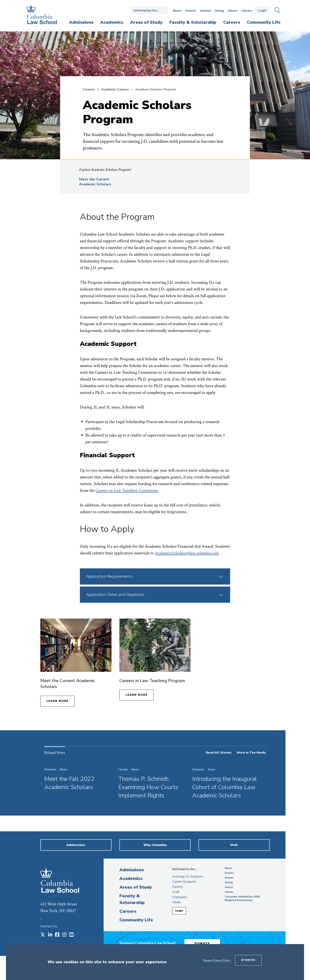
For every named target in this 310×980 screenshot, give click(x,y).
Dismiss (248, 960)
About (233, 11)
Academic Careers (115, 89)
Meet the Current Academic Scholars (95, 182)
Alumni (205, 11)
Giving (219, 11)
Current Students (184, 882)
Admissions (132, 870)
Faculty (177, 887)
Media (176, 902)
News (177, 11)
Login (262, 10)
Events (191, 11)
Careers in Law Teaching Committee (127, 490)
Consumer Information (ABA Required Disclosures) (242, 898)
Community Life (136, 920)
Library (247, 11)
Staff (176, 892)
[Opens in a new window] (43, 935)
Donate (202, 943)
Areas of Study (136, 887)
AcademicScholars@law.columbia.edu (187, 553)
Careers (89, 89)
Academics (131, 879)
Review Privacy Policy (217, 960)
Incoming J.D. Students (188, 877)
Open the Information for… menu (149, 10)
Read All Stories (219, 753)
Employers (180, 897)
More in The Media (251, 753)
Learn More (57, 701)
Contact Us (49, 926)
